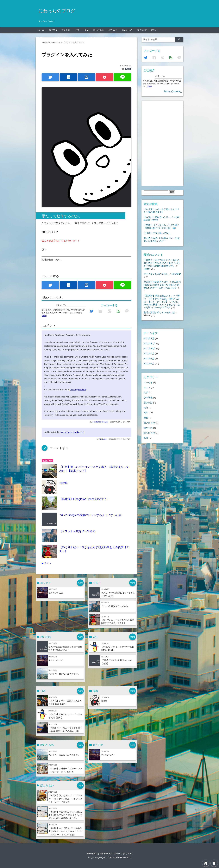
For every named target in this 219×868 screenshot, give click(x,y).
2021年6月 (149, 364)
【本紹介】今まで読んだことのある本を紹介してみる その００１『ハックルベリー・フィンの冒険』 (66, 831)
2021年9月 (149, 353)
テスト (128, 69)
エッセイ (148, 382)
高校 (146, 438)
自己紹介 (53, 30)
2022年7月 (149, 338)
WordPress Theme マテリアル (116, 854)
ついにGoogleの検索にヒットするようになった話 (90, 515)
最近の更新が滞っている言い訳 (159, 312)
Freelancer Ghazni (100, 422)
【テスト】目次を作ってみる (77, 531)
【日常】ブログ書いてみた (157, 233)
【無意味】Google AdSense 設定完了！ (84, 499)
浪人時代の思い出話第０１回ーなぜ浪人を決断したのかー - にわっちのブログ (162, 285)
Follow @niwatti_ (173, 91)
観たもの (113, 30)
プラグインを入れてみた (156, 274)
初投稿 (63, 483)
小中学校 (148, 397)
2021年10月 (150, 348)
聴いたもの (99, 30)
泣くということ (56, 593)
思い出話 (66, 30)
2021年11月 (150, 343)
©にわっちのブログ (98, 858)
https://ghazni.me (78, 389)
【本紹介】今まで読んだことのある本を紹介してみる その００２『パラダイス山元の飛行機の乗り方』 (66, 815)
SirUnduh (103, 439)
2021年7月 (149, 359)
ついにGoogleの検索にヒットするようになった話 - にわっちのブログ (162, 304)
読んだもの (127, 30)
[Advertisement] (162, 142)
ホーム (41, 30)
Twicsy (147, 269)
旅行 (146, 408)
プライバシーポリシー (148, 30)
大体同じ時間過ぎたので (156, 282)
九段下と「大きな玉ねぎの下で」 (64, 674)
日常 (77, 30)
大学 (146, 392)
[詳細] (44, 316)
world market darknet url (73, 432)
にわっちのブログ (57, 11)
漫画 (86, 30)
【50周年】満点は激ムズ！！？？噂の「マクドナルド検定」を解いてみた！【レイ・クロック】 (65, 799)
